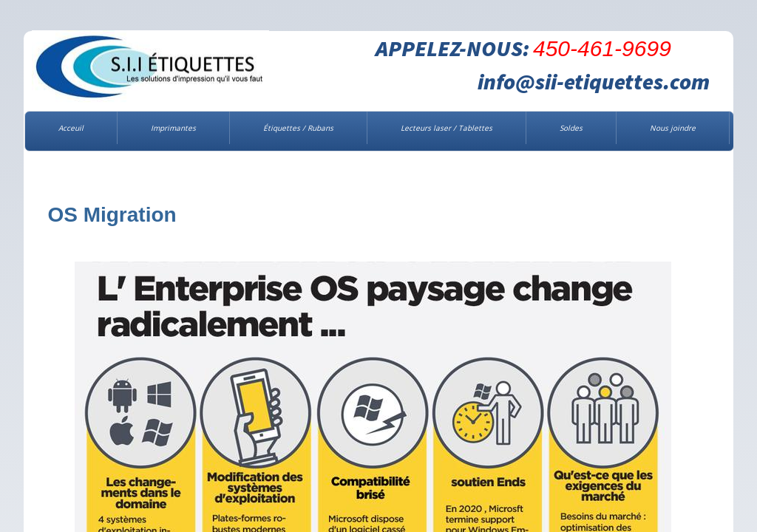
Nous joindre (673, 128)
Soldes (571, 128)
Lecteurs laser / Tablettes (447, 128)
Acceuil (71, 128)
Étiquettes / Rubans (298, 128)
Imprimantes (173, 128)
